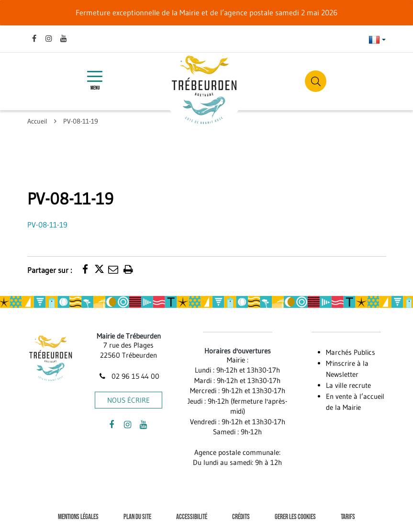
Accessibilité (192, 517)
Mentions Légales (78, 517)
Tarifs (348, 517)
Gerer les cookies (295, 517)
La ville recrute (348, 385)
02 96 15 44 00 (129, 376)
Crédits (241, 517)
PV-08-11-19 (47, 225)
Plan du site (137, 517)
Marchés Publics (351, 352)
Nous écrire (128, 400)
